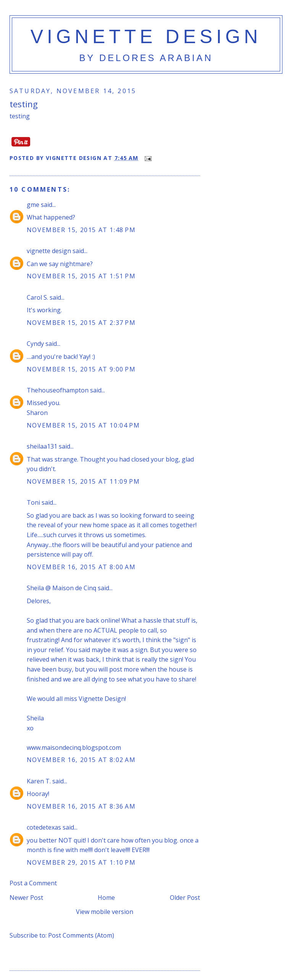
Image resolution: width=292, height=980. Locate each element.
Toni (33, 502)
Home (106, 898)
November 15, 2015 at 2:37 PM (81, 323)
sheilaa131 (42, 446)
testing (24, 104)
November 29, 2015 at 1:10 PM (81, 862)
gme (33, 205)
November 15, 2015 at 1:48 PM (81, 230)
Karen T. (39, 781)
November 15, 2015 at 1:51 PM (81, 276)
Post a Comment (33, 883)
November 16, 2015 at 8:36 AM (81, 806)
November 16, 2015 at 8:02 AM (81, 760)
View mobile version (105, 912)
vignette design (146, 37)
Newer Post (26, 898)
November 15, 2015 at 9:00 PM (81, 369)
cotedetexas (44, 827)
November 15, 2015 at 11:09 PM (83, 481)
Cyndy (35, 344)
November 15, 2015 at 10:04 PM (83, 425)
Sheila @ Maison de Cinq (61, 588)
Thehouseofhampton (58, 390)
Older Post (185, 898)
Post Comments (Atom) (81, 935)
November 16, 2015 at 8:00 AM (81, 567)
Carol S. (37, 297)
